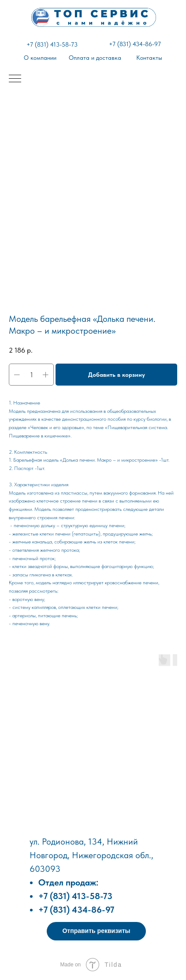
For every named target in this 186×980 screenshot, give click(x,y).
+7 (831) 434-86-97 (135, 44)
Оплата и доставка (95, 58)
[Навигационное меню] (15, 79)
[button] (96, 931)
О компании (40, 58)
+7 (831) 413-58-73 (52, 44)
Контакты (149, 58)
